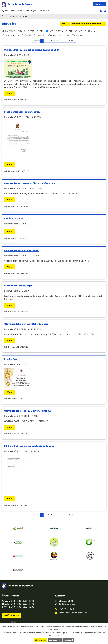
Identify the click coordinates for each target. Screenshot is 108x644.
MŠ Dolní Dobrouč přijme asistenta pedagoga (29, 446)
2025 (70, 31)
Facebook (41, 35)
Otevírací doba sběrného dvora (22, 251)
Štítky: (5, 31)
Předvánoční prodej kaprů (19, 286)
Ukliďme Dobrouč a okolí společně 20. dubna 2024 (32, 50)
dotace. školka (12, 35)
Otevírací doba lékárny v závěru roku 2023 (28, 411)
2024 (60, 31)
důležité (27, 35)
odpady (78, 35)
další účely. (54, 629)
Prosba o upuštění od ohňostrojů (22, 112)
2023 (51, 31)
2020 (22, 31)
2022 (41, 31)
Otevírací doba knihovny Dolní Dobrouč (26, 324)
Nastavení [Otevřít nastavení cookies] (68, 640)
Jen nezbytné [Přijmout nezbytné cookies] (55, 640)
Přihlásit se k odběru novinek (89, 24)
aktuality (91, 31)
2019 (13, 31)
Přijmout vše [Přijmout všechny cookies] (41, 640)
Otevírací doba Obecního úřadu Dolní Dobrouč (30, 183)
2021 (32, 31)
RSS (65, 24)
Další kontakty (11, 615)
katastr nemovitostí (60, 35)
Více (9, 93)
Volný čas (13, 16)
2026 (80, 31)
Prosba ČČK (11, 359)
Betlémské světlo (14, 218)
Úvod (4, 16)
